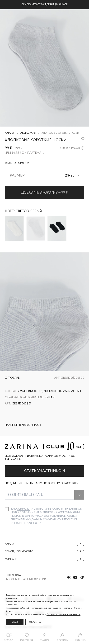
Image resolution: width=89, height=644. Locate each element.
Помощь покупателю (44, 552)
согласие (23, 509)
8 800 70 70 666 (13, 575)
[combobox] (44, 176)
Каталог (44, 544)
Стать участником (45, 471)
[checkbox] (7, 509)
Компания (44, 559)
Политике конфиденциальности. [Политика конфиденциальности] (63, 614)
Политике (71, 520)
